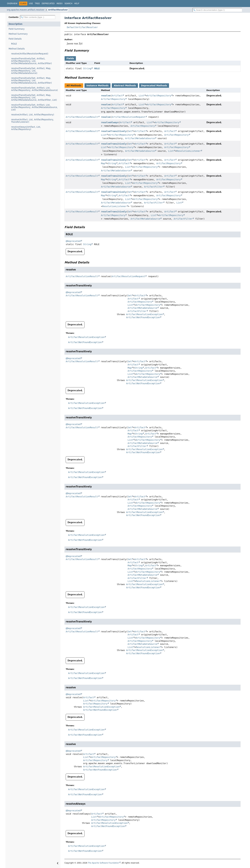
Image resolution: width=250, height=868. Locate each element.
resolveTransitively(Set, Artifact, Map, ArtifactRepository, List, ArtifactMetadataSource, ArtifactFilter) (31, 80)
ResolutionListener (189, 151)
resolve (106, 96)
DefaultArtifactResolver (82, 27)
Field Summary (17, 29)
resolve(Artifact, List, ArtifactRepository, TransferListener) (33, 121)
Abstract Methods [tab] (125, 86)
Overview (12, 4)
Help (77, 4)
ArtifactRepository (159, 96)
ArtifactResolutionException (144, 314)
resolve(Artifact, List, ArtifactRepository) (33, 115)
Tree (37, 4)
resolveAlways (110, 122)
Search (68, 4)
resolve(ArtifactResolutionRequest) (30, 54)
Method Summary (18, 34)
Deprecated (48, 4)
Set (130, 131)
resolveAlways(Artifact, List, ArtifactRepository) (26, 128)
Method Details (17, 49)
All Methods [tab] (74, 86)
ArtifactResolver (58, 10)
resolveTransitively (114, 131)
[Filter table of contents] (38, 17)
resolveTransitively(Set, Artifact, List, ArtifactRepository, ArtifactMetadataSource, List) (34, 107)
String (87, 68)
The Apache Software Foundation (103, 863)
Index (59, 4)
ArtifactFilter (154, 187)
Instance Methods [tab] (97, 86)
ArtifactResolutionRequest (129, 117)
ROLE (14, 44)
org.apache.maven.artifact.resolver (26, 10)
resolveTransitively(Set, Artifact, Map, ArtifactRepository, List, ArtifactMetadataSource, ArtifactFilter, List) (34, 98)
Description (16, 24)
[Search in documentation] (217, 10)
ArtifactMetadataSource (140, 138)
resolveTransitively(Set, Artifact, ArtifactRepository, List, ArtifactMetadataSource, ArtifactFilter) (31, 61)
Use (31, 4)
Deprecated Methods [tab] (154, 86)
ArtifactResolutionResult (82, 117)
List (141, 96)
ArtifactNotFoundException (143, 317)
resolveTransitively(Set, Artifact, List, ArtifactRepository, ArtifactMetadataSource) (35, 89)
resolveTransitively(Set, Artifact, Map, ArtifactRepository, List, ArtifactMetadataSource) (31, 71)
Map (103, 163)
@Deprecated (73, 241)
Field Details (15, 39)
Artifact (117, 96)
